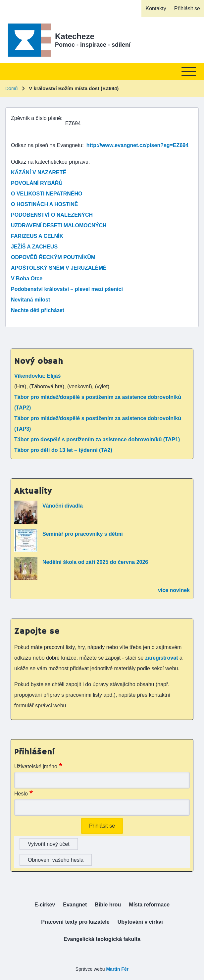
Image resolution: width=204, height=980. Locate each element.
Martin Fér (117, 969)
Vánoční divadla (63, 506)
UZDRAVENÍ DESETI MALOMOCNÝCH (59, 225)
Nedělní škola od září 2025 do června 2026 (95, 562)
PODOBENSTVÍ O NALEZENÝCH (52, 215)
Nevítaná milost (30, 300)
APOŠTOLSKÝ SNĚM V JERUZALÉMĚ (59, 268)
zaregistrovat (162, 658)
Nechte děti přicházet (38, 310)
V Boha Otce (27, 278)
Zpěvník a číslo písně (36, 118)
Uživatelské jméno (36, 766)
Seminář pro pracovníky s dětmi (83, 534)
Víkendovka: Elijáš (38, 376)
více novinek (174, 590)
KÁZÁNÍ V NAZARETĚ (39, 172)
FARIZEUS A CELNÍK (37, 236)
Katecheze (75, 36)
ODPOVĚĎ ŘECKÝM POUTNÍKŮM (53, 257)
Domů (11, 88)
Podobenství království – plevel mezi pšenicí (67, 289)
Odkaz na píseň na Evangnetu (47, 145)
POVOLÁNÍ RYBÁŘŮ (37, 183)
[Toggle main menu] (102, 72)
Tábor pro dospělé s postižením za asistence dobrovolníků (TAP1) (97, 439)
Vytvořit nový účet (49, 844)
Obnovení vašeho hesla (56, 860)
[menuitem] (156, 9)
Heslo (21, 794)
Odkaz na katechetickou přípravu (50, 162)
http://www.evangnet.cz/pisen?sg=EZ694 (137, 145)
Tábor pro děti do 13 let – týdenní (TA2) (63, 450)
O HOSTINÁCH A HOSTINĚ (44, 204)
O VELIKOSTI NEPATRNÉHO (47, 194)
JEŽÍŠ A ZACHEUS (34, 247)
